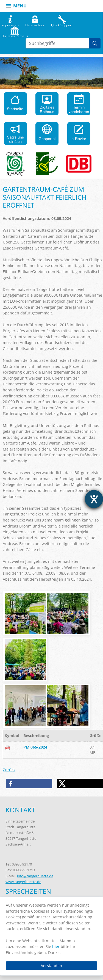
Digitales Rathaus (15, 35)
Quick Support (62, 24)
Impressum (10, 24)
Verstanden (51, 966)
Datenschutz (35, 24)
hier (56, 946)
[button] (29, 783)
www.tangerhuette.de (23, 882)
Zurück (9, 770)
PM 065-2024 (35, 747)
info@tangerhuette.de (35, 876)
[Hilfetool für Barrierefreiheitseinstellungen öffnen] (94, 499)
